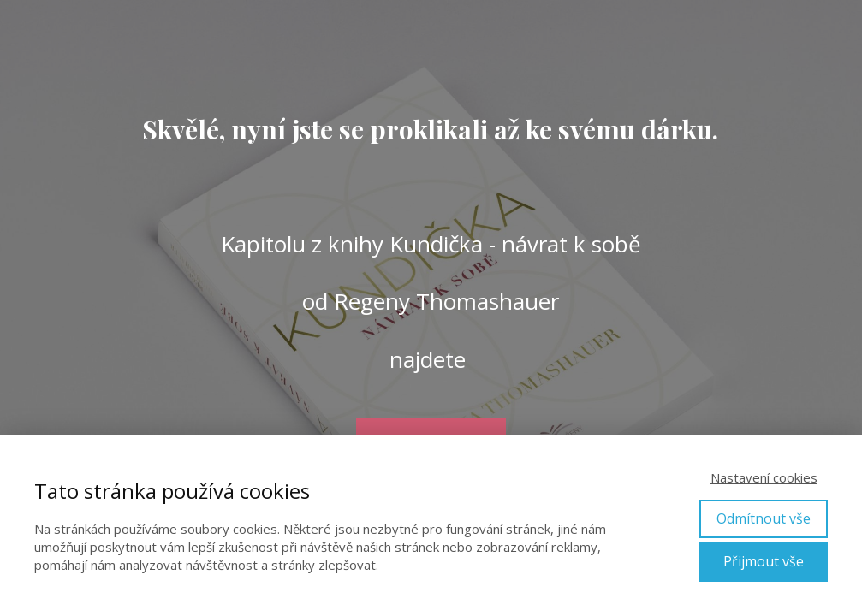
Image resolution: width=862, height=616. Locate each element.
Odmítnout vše (764, 518)
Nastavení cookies (764, 477)
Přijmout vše (764, 561)
